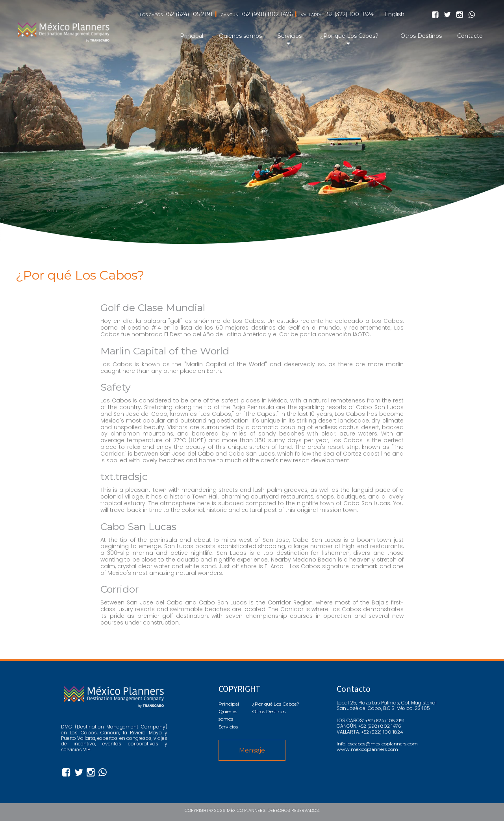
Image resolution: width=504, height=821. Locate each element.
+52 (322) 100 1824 (348, 14)
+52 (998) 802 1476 (267, 14)
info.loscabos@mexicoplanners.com (377, 744)
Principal (192, 36)
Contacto (470, 36)
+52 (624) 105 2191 (189, 14)
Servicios (290, 36)
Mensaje (252, 750)
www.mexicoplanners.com (367, 749)
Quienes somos (240, 36)
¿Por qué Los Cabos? (349, 36)
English (394, 14)
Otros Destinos (421, 36)
